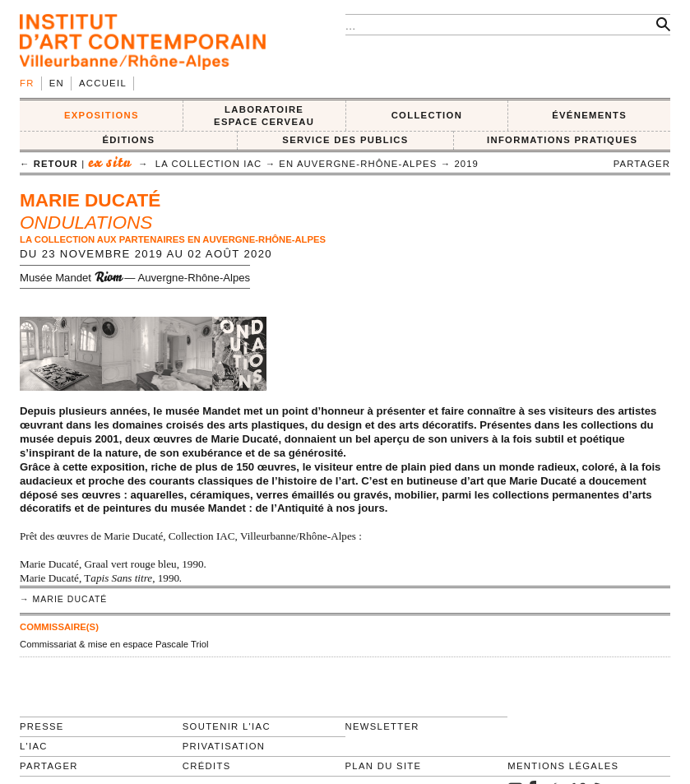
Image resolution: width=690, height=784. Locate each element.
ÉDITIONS (128, 140)
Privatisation (224, 746)
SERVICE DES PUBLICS (345, 140)
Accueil (103, 83)
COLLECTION (427, 115)
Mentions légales (563, 766)
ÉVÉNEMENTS (589, 115)
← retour (49, 164)
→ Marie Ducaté (63, 599)
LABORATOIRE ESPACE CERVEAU (264, 116)
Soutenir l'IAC (227, 726)
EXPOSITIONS (102, 115)
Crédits (207, 766)
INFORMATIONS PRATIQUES (562, 140)
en (57, 83)
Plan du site (384, 766)
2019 (466, 164)
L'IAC (34, 746)
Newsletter (382, 726)
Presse (42, 726)
